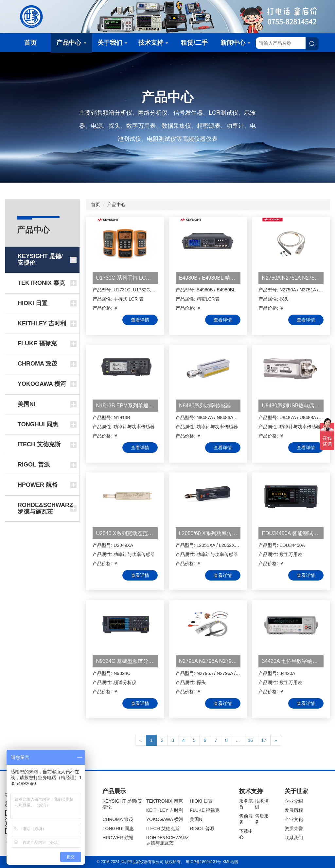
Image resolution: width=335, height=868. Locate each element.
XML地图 (230, 862)
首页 (30, 43)
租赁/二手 (194, 43)
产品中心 (71, 43)
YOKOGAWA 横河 (165, 819)
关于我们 (112, 43)
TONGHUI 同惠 (118, 828)
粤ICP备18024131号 (203, 862)
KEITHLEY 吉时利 (165, 810)
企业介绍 (294, 801)
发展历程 (294, 810)
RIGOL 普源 (202, 828)
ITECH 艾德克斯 (163, 828)
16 (251, 740)
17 (264, 740)
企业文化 (294, 819)
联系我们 (294, 838)
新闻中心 (235, 43)
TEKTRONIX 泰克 (165, 801)
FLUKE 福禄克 (205, 810)
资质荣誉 (294, 828)
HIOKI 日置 (201, 801)
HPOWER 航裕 (118, 838)
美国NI (197, 819)
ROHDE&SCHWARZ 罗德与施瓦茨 (167, 840)
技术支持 (153, 43)
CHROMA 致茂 (118, 819)
